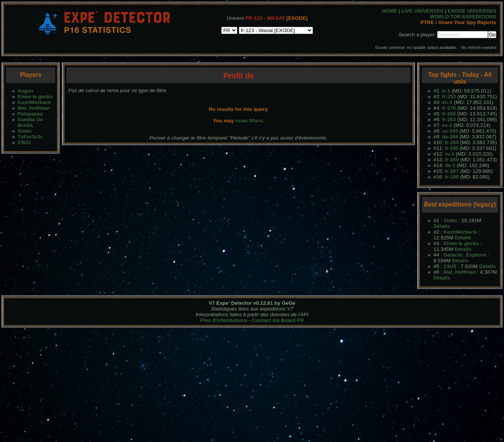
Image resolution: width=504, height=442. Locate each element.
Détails (442, 226)
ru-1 (450, 154)
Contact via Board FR (278, 320)
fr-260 (452, 142)
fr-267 (452, 171)
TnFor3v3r (30, 137)
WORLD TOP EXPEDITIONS (463, 17)
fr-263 (449, 119)
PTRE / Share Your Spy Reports (458, 22)
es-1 (447, 125)
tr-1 (446, 91)
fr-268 (449, 114)
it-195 (451, 148)
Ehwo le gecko (35, 97)
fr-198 (452, 177)
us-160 (450, 131)
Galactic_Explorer (465, 255)
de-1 (450, 165)
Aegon (25, 91)
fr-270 (449, 108)
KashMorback (34, 102)
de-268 (450, 137)
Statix (24, 131)
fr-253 (449, 97)
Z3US (24, 142)
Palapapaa (30, 114)
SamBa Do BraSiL (30, 122)
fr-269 (452, 160)
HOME (389, 11)
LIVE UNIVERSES (422, 11)
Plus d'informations (224, 320)
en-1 (447, 102)
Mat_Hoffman (34, 108)
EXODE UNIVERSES (472, 11)
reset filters (249, 121)
